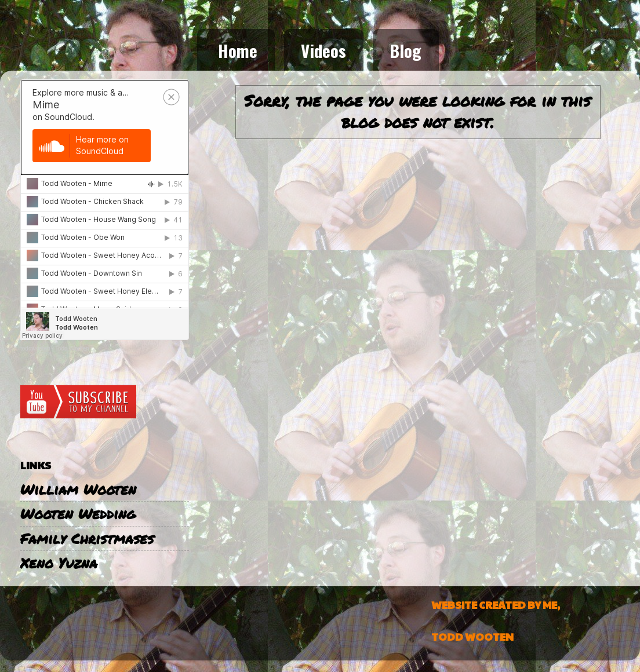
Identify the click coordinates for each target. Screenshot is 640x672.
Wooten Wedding (78, 514)
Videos (323, 50)
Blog (406, 50)
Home (238, 50)
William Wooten (78, 489)
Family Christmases (87, 538)
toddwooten (35, 348)
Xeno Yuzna (59, 563)
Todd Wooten (72, 348)
